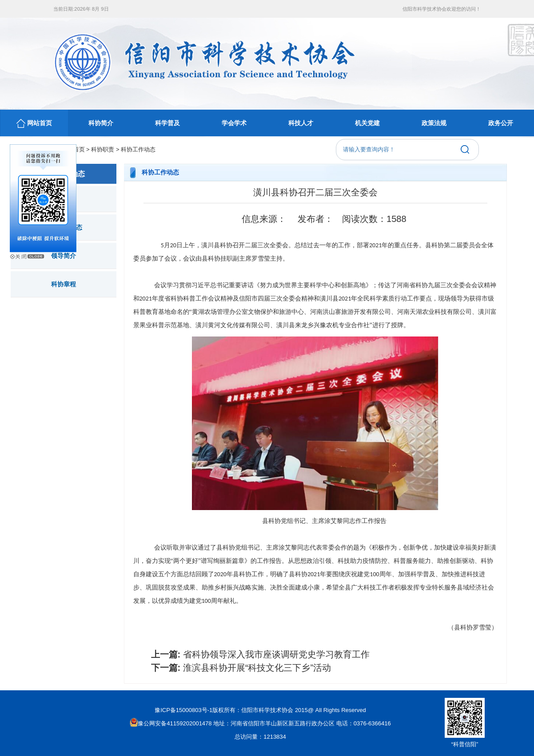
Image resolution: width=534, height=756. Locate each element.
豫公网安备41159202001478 (171, 723)
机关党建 (367, 123)
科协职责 (103, 149)
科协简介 (101, 123)
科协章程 (64, 284)
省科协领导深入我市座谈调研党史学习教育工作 (276, 654)
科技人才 (301, 123)
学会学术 (234, 123)
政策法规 (434, 123)
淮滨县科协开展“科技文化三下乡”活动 (257, 668)
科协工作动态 (138, 149)
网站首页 (34, 123)
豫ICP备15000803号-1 (183, 710)
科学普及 (167, 123)
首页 (79, 149)
